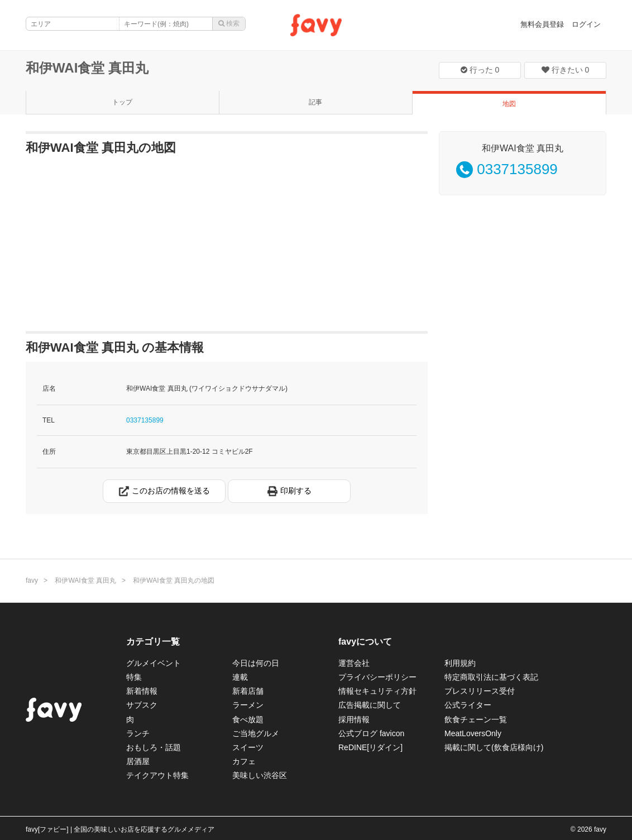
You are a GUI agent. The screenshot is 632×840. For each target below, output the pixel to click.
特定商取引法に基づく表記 (491, 677)
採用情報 (354, 719)
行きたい (566, 70)
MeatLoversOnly (473, 733)
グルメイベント (154, 663)
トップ (122, 102)
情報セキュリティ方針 (377, 691)
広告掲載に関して (370, 705)
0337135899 (145, 420)
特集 (134, 677)
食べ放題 (248, 719)
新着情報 (142, 691)
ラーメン (248, 705)
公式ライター (468, 705)
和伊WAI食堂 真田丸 (87, 68)
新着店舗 (248, 691)
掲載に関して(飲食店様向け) (494, 747)
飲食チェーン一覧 (476, 719)
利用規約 (460, 663)
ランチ (138, 733)
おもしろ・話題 (154, 747)
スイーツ (248, 747)
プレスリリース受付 (480, 691)
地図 (509, 104)
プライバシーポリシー (377, 677)
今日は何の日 (256, 663)
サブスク (142, 705)
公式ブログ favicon (371, 733)
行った (480, 70)
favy (32, 580)
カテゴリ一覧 (153, 642)
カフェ (244, 761)
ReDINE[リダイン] (370, 747)
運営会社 (354, 663)
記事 (315, 102)
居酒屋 (138, 761)
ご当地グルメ (256, 733)
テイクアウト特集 (157, 775)
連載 (240, 677)
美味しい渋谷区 (260, 775)
